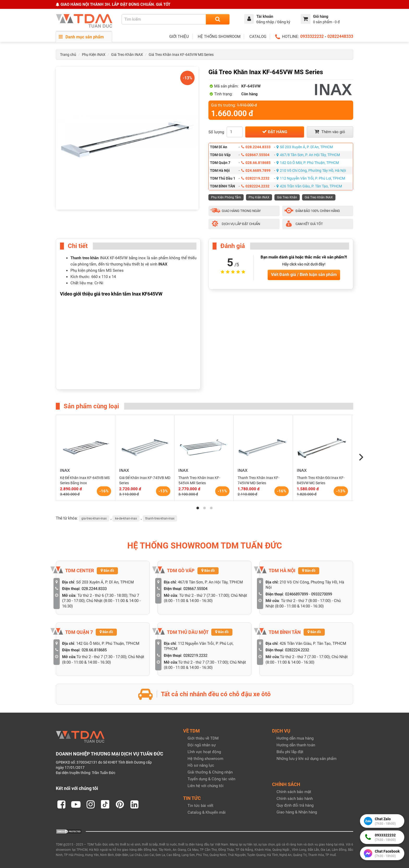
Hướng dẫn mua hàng (295, 738)
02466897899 (297, 594)
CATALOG (258, 37)
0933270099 (322, 594)
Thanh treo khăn (85, 258)
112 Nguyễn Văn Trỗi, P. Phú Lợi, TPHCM (311, 178)
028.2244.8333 (256, 147)
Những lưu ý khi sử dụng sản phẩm (306, 759)
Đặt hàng (275, 132)
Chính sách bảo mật (294, 792)
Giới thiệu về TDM (203, 738)
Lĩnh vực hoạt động (204, 752)
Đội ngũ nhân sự (202, 745)
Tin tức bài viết (200, 806)
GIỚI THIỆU (179, 37)
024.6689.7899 (256, 170)
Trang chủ (68, 55)
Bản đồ (107, 571)
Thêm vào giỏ (330, 132)
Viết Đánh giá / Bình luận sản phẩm (304, 274)
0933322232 (312, 36)
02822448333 (340, 36)
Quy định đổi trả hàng (295, 805)
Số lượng (216, 132)
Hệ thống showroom (205, 759)
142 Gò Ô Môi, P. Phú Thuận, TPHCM (308, 163)
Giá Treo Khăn (287, 197)
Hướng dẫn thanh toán (296, 745)
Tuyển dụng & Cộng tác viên (211, 779)
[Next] (360, 457)
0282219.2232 (255, 178)
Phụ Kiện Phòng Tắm (226, 197)
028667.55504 (255, 155)
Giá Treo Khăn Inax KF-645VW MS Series (181, 55)
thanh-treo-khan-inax (160, 518)
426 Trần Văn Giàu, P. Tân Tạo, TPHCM (309, 186)
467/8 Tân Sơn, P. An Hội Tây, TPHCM (308, 155)
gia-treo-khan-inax (94, 518)
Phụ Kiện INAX (94, 55)
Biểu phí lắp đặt (290, 752)
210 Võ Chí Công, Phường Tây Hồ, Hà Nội (311, 170)
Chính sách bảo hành (295, 799)
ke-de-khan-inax (126, 518)
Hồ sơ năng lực (201, 765)
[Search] (218, 19)
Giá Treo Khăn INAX (127, 55)
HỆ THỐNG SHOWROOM (219, 37)
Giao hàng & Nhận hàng (297, 812)
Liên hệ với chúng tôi (206, 786)
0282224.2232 (255, 186)
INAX (163, 264)
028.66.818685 (256, 163)
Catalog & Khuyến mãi (207, 812)
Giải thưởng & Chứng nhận (210, 772)
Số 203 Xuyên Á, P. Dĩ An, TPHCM (305, 147)
